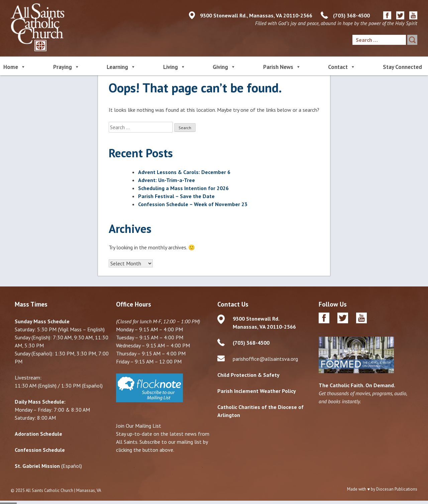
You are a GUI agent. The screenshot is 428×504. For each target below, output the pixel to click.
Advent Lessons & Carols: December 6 (184, 172)
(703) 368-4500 (351, 15)
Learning (121, 66)
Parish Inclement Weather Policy (257, 391)
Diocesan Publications (397, 489)
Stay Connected (402, 67)
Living (174, 66)
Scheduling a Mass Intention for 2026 (183, 188)
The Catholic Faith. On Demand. (357, 386)
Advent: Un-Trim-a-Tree (167, 180)
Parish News (282, 66)
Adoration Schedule (38, 434)
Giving (224, 66)
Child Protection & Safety (248, 375)
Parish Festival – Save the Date (176, 196)
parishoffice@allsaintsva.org (265, 359)
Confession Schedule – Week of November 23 (193, 204)
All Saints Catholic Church (49, 491)
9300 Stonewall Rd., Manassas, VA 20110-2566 (256, 15)
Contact (342, 66)
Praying (66, 66)
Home (15, 66)
